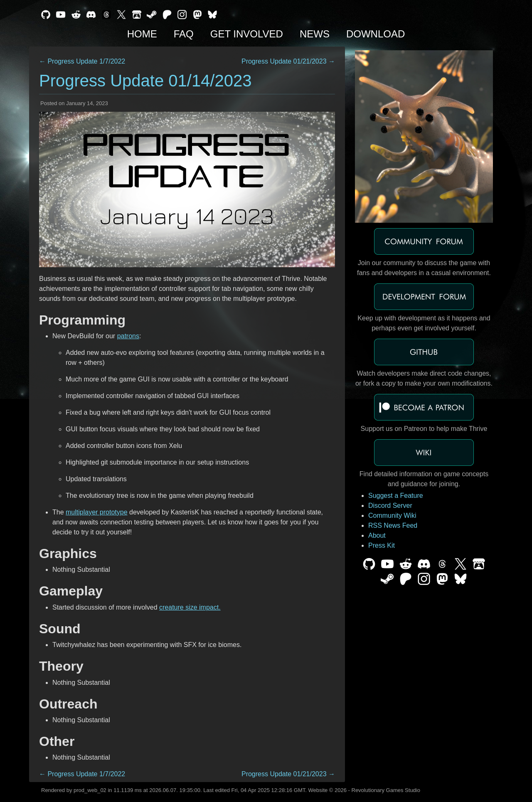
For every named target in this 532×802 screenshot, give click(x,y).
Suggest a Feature (396, 496)
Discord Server (390, 506)
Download (376, 34)
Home (142, 34)
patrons (128, 336)
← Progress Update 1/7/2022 (82, 61)
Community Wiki (392, 515)
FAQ (184, 34)
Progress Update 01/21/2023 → (288, 61)
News (315, 34)
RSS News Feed (393, 525)
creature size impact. (190, 607)
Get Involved (247, 34)
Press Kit (382, 545)
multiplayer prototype (97, 512)
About (377, 535)
